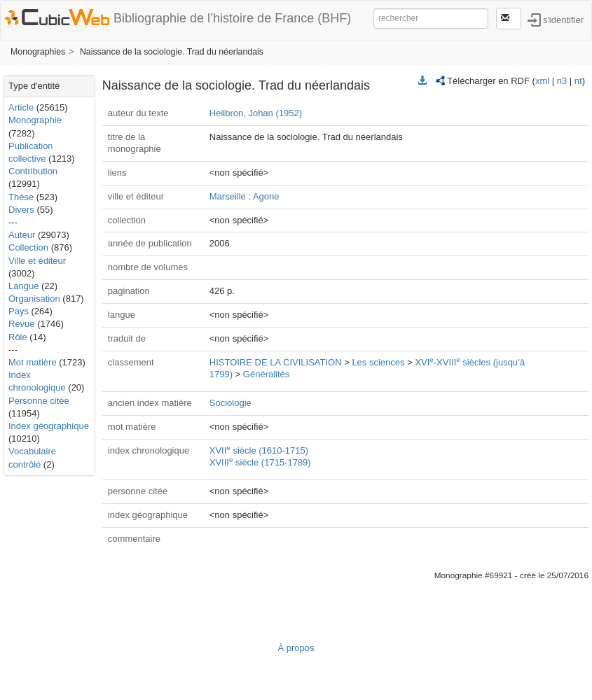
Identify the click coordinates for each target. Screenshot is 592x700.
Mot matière (33, 362)
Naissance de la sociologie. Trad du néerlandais (172, 52)
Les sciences (378, 362)
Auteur (22, 235)
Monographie (35, 120)
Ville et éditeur (37, 261)
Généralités (266, 374)
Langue (23, 286)
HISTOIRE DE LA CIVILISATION (276, 362)
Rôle (18, 337)
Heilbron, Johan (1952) (256, 113)
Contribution (33, 171)
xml (542, 81)
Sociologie (230, 403)
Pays (19, 311)
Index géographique (49, 426)
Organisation (34, 299)
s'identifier (563, 19)
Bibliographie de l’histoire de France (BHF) (232, 18)
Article (21, 107)
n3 (562, 81)
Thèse (21, 197)
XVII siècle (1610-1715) (259, 450)
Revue (22, 324)
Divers (21, 210)
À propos (296, 648)
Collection (28, 247)
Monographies (38, 52)
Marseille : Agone (245, 196)
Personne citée (39, 401)
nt (578, 81)
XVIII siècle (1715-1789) (260, 462)
